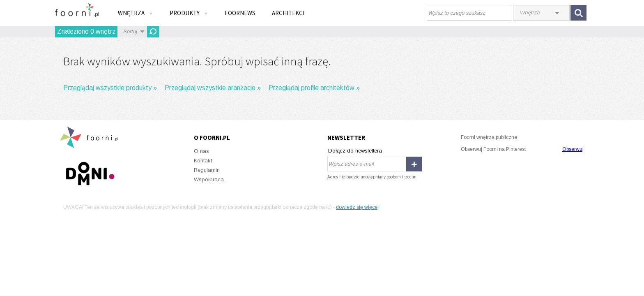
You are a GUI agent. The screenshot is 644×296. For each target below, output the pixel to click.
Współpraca (209, 179)
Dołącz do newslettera (355, 151)
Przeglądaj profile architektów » (314, 88)
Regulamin (207, 170)
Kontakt (203, 161)
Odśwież (153, 32)
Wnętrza (136, 13)
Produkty (189, 13)
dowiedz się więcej (357, 207)
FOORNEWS (240, 13)
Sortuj (130, 31)
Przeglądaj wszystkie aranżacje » (213, 88)
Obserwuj (573, 149)
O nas (201, 151)
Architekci (288, 13)
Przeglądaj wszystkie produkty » (110, 88)
